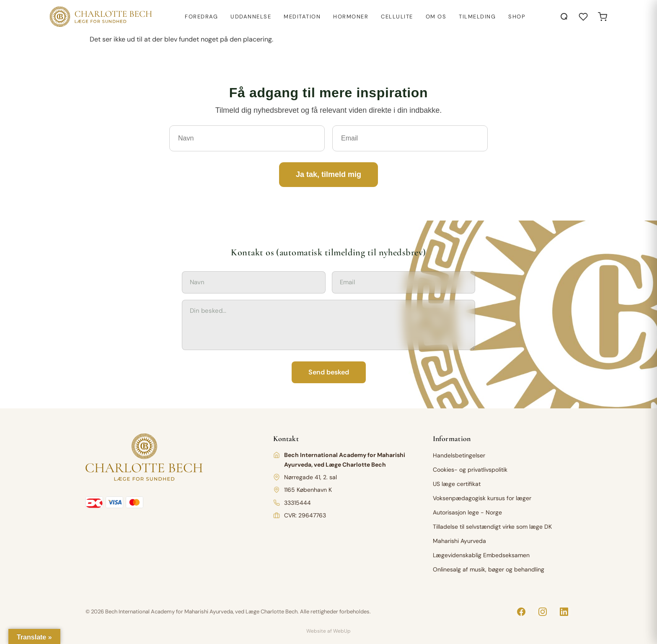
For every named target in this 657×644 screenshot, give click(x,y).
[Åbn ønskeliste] (583, 17)
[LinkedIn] (564, 612)
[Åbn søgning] (564, 17)
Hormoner (351, 17)
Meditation (302, 17)
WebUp (342, 631)
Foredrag (201, 17)
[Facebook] (521, 612)
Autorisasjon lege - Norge (467, 512)
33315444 (297, 503)
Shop (517, 17)
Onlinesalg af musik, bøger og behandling (489, 569)
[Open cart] (603, 17)
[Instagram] (543, 612)
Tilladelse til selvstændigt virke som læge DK (492, 527)
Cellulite (397, 17)
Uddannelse (251, 17)
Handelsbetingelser (459, 455)
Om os (436, 17)
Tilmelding (477, 17)
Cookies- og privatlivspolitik (470, 470)
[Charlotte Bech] (100, 17)
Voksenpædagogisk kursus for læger (482, 498)
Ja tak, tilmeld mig (328, 174)
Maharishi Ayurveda (459, 541)
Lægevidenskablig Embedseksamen (481, 555)
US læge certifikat (457, 484)
